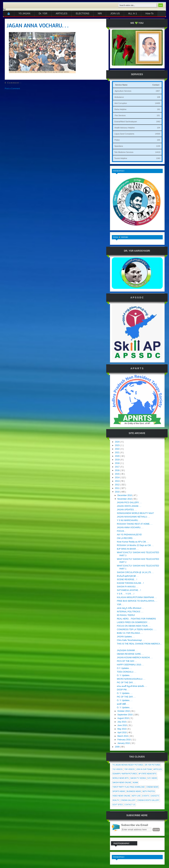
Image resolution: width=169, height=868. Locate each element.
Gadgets (155, 796)
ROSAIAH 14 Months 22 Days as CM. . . (135, 545)
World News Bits (121, 778)
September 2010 (125, 715)
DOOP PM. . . (123, 690)
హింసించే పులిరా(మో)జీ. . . (128, 576)
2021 (118, 453)
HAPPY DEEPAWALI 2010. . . (130, 665)
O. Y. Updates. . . (125, 675)
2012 (118, 485)
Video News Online (121, 796)
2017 (118, 467)
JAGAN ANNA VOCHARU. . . (37, 26)
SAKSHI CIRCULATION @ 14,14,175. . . (135, 572)
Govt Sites (118, 805)
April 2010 (122, 733)
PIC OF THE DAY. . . (126, 683)
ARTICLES (62, 13)
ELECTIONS (83, 13)
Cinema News (152, 787)
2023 (118, 445)
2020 (118, 456)
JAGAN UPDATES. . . (127, 510)
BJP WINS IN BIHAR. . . (128, 549)
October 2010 (124, 711)
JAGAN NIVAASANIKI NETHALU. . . (133, 517)
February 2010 (124, 740)
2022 (118, 449)
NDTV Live (136, 796)
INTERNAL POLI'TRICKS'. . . (130, 612)
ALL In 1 (133, 13)
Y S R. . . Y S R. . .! (126, 594)
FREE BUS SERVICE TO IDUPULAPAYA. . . (137, 601)
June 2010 (122, 725)
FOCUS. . (121, 531)
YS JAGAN (24, 13)
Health (116, 800)
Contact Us (130, 805)
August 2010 (123, 718)
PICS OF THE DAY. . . (127, 661)
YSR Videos (129, 769)
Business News (134, 791)
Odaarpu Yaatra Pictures (125, 774)
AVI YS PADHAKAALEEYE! (129, 535)
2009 (118, 747)
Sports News (119, 791)
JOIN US (115, 13)
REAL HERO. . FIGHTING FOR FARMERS (136, 619)
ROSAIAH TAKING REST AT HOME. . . (135, 524)
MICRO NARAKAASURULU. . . (131, 679)
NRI (100, 13)
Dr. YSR (43, 13)
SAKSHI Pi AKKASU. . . (128, 587)
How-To (149, 13)
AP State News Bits (147, 774)
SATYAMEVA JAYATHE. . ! (129, 590)
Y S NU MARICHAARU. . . (129, 520)
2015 (118, 474)
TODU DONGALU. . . (126, 672)
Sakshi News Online (122, 783)
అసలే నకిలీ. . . (123, 704)
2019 (118, 460)
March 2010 (123, 736)
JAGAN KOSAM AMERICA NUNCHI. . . (135, 658)
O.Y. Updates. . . (124, 668)
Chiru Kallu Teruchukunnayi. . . (131, 640)
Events (146, 796)
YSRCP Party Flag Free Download (129, 787)
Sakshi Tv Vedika (138, 778)
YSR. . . (120, 605)
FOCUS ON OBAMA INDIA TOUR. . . (134, 626)
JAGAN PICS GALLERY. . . (129, 503)
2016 (118, 470)
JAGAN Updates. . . (126, 637)
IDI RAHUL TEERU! (126, 615)
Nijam (135, 783)
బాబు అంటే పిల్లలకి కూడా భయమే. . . (132, 686)
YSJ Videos (118, 769)
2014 (118, 478)
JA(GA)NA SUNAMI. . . (127, 650)
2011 (118, 488)
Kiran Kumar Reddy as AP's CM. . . (133, 542)
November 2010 (125, 499)
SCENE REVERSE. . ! (127, 580)
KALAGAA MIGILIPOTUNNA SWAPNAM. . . (137, 597)
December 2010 (125, 495)
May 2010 (122, 729)
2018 (118, 463)
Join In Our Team (144, 769)
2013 (118, 481)
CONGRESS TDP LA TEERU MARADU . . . (137, 629)
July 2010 (122, 722)
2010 (118, 492)
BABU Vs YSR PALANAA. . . (130, 633)
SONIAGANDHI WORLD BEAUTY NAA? (135, 513)
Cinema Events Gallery (148, 800)
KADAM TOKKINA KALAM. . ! (130, 583)
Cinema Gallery (128, 800)
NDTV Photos (149, 791)
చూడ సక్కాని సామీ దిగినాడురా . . (130, 608)
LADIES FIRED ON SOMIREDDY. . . (133, 622)
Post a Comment (12, 89)
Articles (158, 769)
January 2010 (124, 743)
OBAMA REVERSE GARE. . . (130, 654)
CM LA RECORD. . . (126, 538)
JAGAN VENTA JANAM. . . (129, 506)
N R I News (152, 778)
